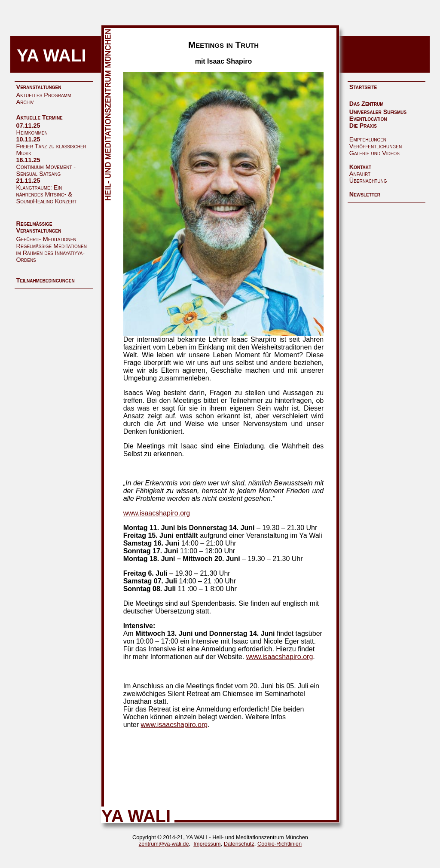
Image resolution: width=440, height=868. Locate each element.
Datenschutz (239, 844)
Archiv (25, 102)
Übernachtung (368, 181)
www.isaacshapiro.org (157, 513)
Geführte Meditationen (46, 239)
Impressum (207, 844)
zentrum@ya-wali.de (164, 844)
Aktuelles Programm (44, 95)
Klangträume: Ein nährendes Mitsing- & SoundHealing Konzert (47, 194)
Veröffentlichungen (376, 146)
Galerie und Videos (374, 153)
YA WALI (52, 55)
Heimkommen (32, 132)
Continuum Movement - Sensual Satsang (46, 170)
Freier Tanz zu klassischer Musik (51, 150)
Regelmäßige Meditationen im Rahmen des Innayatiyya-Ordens (52, 253)
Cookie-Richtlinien (280, 844)
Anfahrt (360, 174)
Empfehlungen (368, 139)
